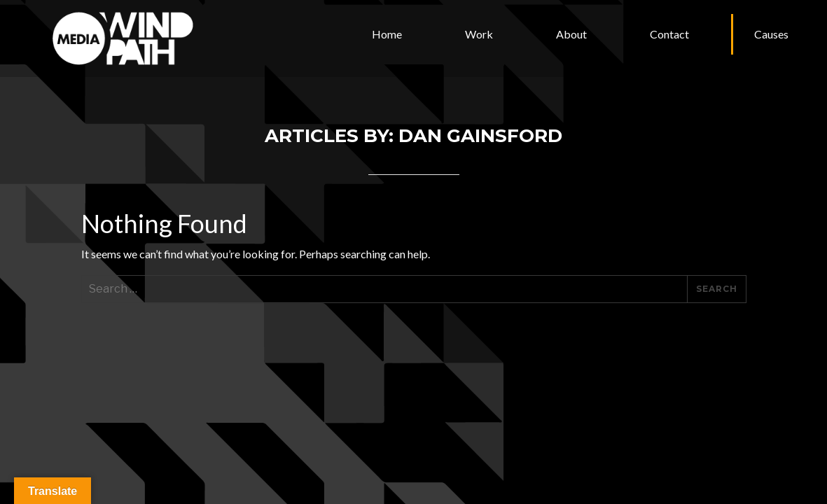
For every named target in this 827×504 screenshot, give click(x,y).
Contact (669, 34)
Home (387, 34)
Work (479, 34)
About (571, 34)
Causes (771, 34)
